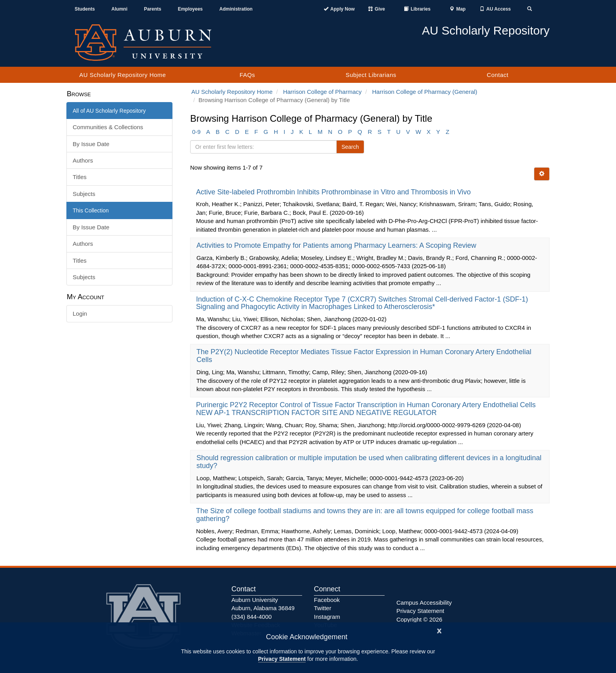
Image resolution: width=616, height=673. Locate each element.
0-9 (196, 132)
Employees (190, 9)
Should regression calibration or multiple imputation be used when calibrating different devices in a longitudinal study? (369, 462)
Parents (152, 9)
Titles (80, 177)
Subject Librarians (371, 75)
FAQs (247, 75)
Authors (83, 160)
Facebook (327, 600)
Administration (236, 9)
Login (80, 314)
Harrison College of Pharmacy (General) (425, 92)
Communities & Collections (108, 127)
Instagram (327, 617)
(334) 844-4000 (252, 617)
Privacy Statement (282, 659)
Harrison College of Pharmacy (322, 92)
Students (85, 9)
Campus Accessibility (424, 603)
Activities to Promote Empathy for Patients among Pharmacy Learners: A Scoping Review (337, 245)
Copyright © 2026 (419, 619)
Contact (498, 75)
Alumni (120, 9)
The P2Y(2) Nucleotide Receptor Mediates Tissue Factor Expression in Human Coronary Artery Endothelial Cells (364, 356)
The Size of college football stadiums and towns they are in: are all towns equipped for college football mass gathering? (365, 515)
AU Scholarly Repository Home (123, 75)
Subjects (84, 194)
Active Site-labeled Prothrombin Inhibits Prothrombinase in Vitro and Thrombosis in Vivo (334, 192)
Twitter (323, 608)
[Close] (439, 630)
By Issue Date (91, 144)
